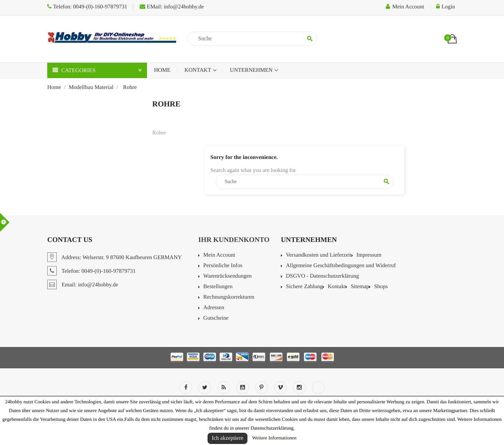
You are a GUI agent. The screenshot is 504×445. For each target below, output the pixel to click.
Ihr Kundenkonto (234, 240)
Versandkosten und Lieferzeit (319, 255)
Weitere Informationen (274, 438)
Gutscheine (216, 318)
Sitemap (360, 287)
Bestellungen (218, 287)
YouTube (243, 388)
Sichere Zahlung (304, 287)
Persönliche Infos (223, 266)
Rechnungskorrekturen (229, 297)
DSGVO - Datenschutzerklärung (323, 276)
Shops (381, 287)
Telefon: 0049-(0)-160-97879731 (87, 7)
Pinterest (261, 388)
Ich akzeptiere (227, 438)
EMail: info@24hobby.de (172, 7)
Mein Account (219, 255)
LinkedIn (318, 388)
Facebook (186, 388)
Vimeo (280, 388)
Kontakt (198, 70)
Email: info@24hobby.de (83, 285)
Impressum (369, 255)
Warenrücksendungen (227, 276)
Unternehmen (252, 70)
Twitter (205, 388)
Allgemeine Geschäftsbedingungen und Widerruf (341, 266)
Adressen (214, 308)
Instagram (299, 388)
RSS (224, 388)
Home (162, 70)
